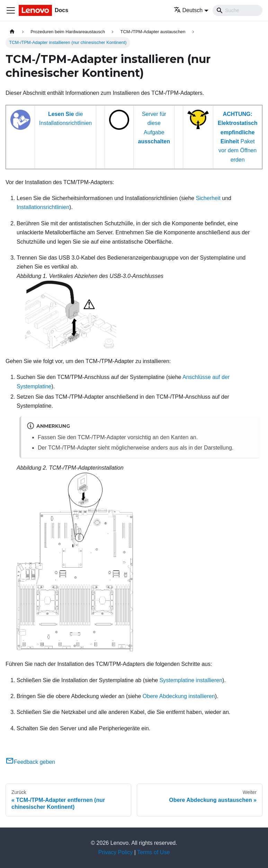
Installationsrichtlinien (43, 207)
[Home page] (12, 32)
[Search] (238, 10)
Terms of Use (153, 852)
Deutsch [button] (188, 10)
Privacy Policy (116, 852)
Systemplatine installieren (191, 680)
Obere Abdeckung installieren (179, 696)
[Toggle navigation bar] (11, 10)
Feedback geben (30, 762)
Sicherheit (208, 198)
